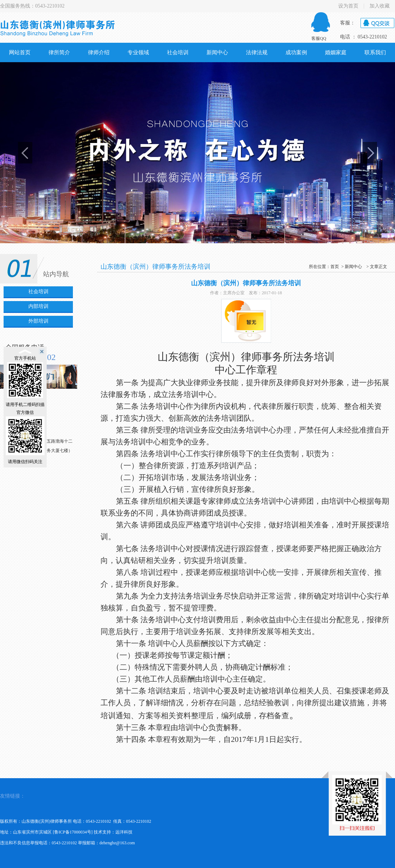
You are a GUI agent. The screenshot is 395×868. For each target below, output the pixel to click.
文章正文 (378, 267)
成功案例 (296, 52)
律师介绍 (99, 52)
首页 (335, 267)
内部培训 (38, 306)
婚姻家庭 (336, 52)
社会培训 (178, 52)
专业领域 (138, 52)
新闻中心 (217, 52)
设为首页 (348, 6)
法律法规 (257, 52)
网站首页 (20, 52)
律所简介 (59, 52)
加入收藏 (380, 6)
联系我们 (375, 52)
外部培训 (38, 321)
